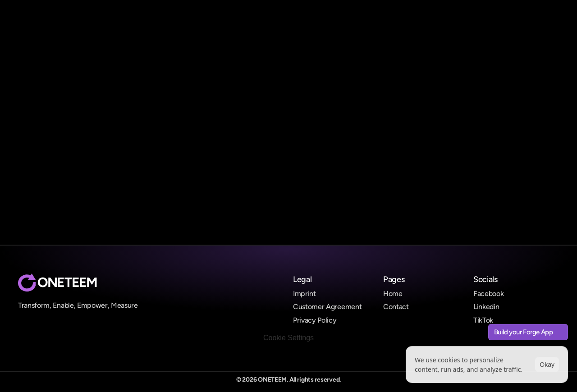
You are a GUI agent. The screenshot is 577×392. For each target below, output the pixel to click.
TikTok (483, 320)
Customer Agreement (327, 307)
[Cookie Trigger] (288, 338)
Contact (396, 307)
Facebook (488, 294)
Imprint (305, 294)
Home (393, 294)
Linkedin (486, 307)
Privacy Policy (315, 320)
